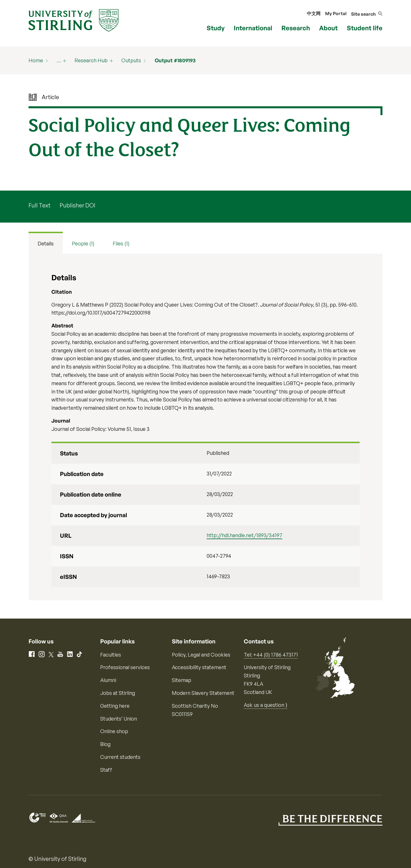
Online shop (114, 731)
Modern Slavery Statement (203, 693)
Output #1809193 (175, 60)
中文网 (314, 13)
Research (296, 28)
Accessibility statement (199, 667)
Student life (365, 28)
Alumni (108, 680)
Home (36, 60)
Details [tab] (46, 243)
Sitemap (182, 680)
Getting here (115, 706)
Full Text (40, 205)
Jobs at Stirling (118, 693)
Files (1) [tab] (121, 243)
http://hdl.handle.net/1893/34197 (244, 535)
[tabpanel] (205, 427)
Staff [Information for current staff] (106, 770)
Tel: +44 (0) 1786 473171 (271, 655)
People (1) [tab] (83, 243)
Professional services (125, 667)
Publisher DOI (77, 205)
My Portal (336, 13)
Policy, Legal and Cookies (201, 655)
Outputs (131, 60)
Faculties (111, 655)
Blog (105, 744)
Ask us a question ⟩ (266, 705)
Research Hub (91, 60)
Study (216, 28)
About (328, 28)
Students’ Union (119, 719)
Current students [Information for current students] (120, 757)
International (253, 28)
